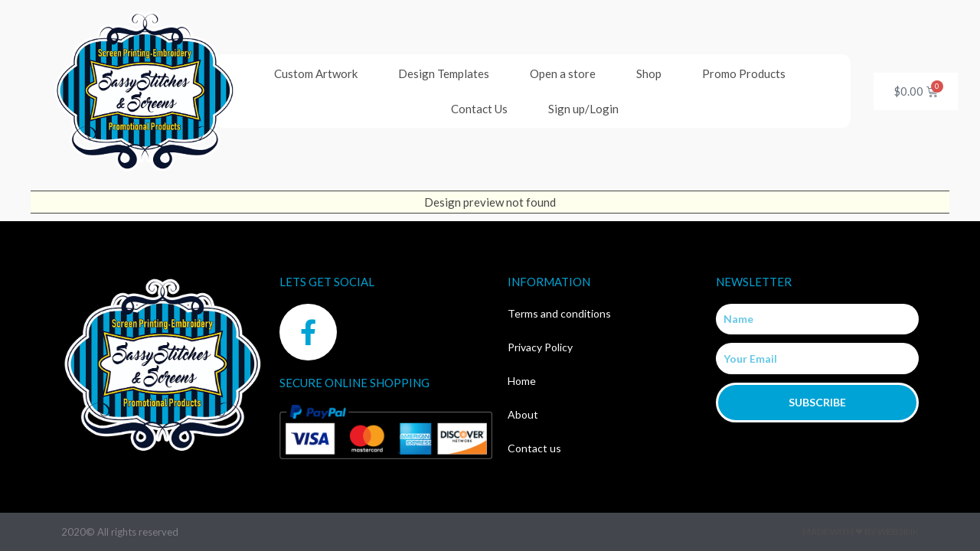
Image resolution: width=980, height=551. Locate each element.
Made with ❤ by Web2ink (861, 531)
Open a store (563, 73)
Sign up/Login (583, 109)
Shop (649, 73)
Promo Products (744, 73)
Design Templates (444, 73)
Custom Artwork (316, 73)
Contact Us (479, 109)
